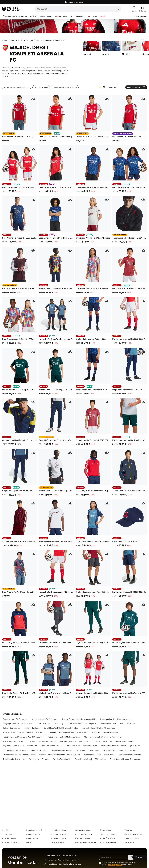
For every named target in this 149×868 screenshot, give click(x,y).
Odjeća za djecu (58, 842)
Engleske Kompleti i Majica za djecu (52, 724)
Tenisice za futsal (9, 834)
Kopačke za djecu (58, 830)
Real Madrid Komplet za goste (15, 750)
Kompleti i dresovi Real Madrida (105, 732)
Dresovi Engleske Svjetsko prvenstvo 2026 (79, 719)
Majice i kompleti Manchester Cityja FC (75, 741)
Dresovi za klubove (140, 16)
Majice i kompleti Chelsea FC (15, 741)
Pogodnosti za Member (74, 2)
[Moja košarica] (142, 9)
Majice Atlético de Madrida (86, 842)
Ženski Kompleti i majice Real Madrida (125, 759)
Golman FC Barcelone (129, 724)
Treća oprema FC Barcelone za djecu (99, 755)
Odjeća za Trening (107, 834)
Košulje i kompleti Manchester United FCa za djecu (23, 737)
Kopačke (33, 16)
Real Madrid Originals (40, 750)
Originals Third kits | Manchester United (81, 746)
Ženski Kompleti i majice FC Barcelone (90, 759)
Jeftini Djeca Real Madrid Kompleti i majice (61, 728)
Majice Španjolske (107, 838)
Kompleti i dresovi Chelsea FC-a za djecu (98, 728)
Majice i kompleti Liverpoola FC (43, 741)
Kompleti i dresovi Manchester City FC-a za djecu (68, 732)
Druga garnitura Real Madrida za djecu (116, 719)
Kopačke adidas (33, 834)
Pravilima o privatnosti (115, 865)
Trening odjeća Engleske (39, 759)
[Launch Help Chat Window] (140, 857)
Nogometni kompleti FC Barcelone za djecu (20, 746)
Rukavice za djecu (58, 834)
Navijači (5, 40)
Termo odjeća (106, 830)
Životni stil (79, 16)
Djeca (95, 16)
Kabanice (128, 830)
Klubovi (14, 40)
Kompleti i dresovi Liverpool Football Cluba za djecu (24, 732)
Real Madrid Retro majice (62, 750)
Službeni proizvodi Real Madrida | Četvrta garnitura (60, 755)
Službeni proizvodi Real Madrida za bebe (19, 755)
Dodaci (88, 16)
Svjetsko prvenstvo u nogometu (15, 16)
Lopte (29, 842)
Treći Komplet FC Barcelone (130, 755)
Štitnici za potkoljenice (133, 834)
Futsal (65, 16)
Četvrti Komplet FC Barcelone (15, 719)
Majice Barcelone (82, 838)
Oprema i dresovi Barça (52, 746)
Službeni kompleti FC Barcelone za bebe (119, 750)
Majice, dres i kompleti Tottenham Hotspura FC (114, 741)
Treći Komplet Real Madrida (14, 759)
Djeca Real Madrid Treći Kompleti (45, 719)
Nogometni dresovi (108, 842)
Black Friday (130, 842)
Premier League (27, 40)
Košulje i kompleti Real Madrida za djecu (64, 737)
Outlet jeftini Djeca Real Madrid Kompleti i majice (121, 746)
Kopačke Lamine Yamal (36, 830)
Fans (72, 16)
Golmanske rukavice (45, 16)
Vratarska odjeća (132, 838)
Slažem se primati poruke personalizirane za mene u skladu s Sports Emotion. (119, 864)
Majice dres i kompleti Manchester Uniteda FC (103, 737)
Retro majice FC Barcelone (88, 750)
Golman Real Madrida (11, 728)
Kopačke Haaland (9, 838)
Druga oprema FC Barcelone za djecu (18, 724)
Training (58, 16)
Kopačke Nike (32, 838)
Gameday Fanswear (108, 724)
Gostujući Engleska (32, 728)
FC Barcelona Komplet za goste (83, 724)
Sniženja (102, 16)
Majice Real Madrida (84, 834)
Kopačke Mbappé (9, 842)
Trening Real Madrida (62, 759)
